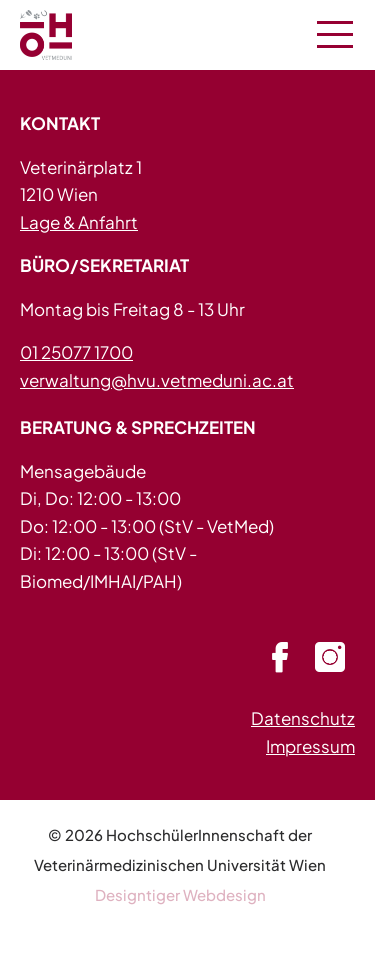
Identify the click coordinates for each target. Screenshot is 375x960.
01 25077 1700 (76, 352)
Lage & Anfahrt (79, 222)
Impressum (310, 746)
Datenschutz (303, 718)
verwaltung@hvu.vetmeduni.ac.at (157, 380)
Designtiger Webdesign (180, 894)
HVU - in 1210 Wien (70, 35)
